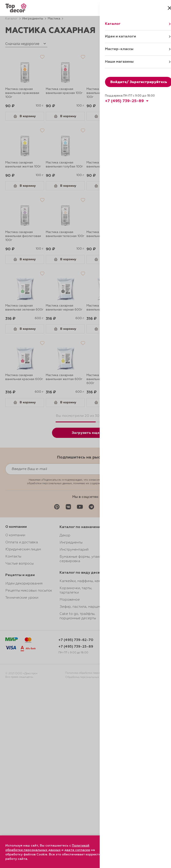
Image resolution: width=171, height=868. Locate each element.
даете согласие (77, 850)
